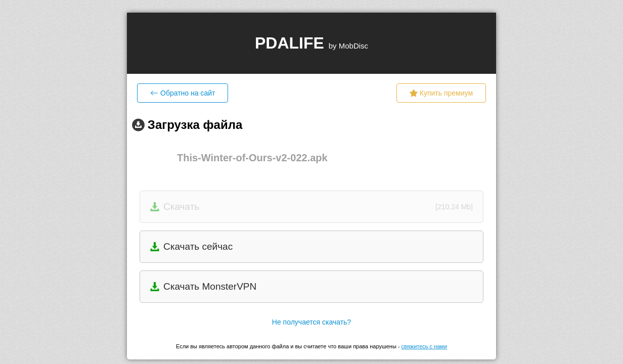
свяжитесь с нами (424, 346)
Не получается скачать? (312, 322)
